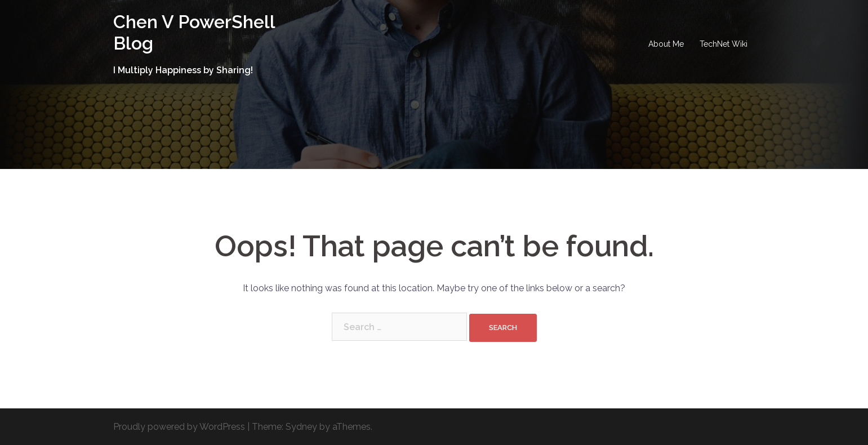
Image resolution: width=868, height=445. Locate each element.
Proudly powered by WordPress (179, 427)
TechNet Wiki (724, 44)
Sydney (301, 427)
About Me (666, 44)
